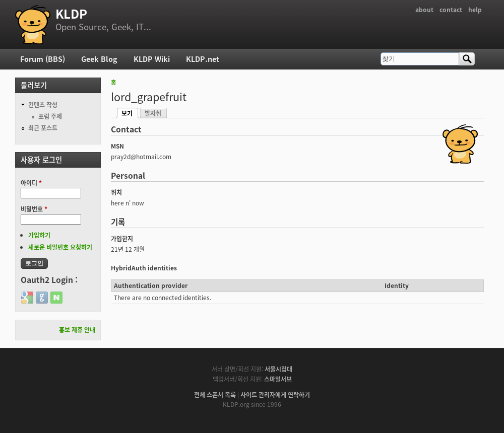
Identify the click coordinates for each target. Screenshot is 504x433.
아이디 (31, 183)
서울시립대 (278, 369)
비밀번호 (34, 209)
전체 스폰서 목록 (215, 395)
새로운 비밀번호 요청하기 (60, 247)
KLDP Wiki (152, 59)
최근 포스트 (43, 128)
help (475, 10)
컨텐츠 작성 (43, 105)
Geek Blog (99, 59)
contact (451, 10)
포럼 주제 (50, 116)
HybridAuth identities (144, 268)
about (424, 10)
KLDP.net (203, 59)
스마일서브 (278, 379)
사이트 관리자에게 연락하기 (275, 395)
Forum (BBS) (43, 59)
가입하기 (39, 235)
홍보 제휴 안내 (77, 330)
